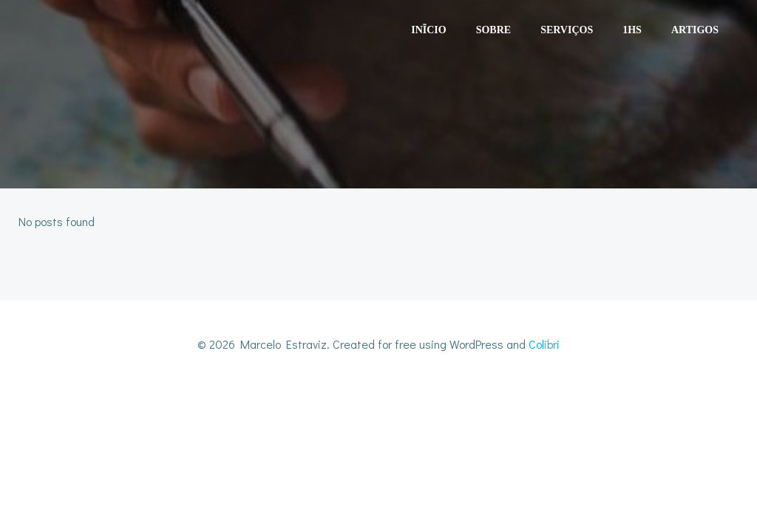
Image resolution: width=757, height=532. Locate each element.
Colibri (544, 344)
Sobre (493, 30)
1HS (632, 30)
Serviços (567, 30)
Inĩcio (428, 30)
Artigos (695, 30)
